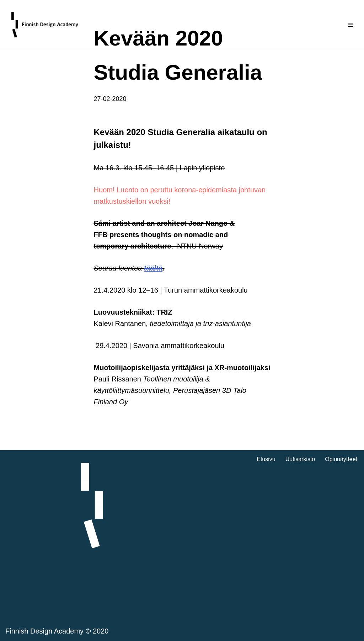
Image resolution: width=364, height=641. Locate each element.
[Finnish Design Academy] (45, 25)
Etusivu (266, 459)
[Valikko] (351, 25)
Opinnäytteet (341, 459)
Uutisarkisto (300, 459)
